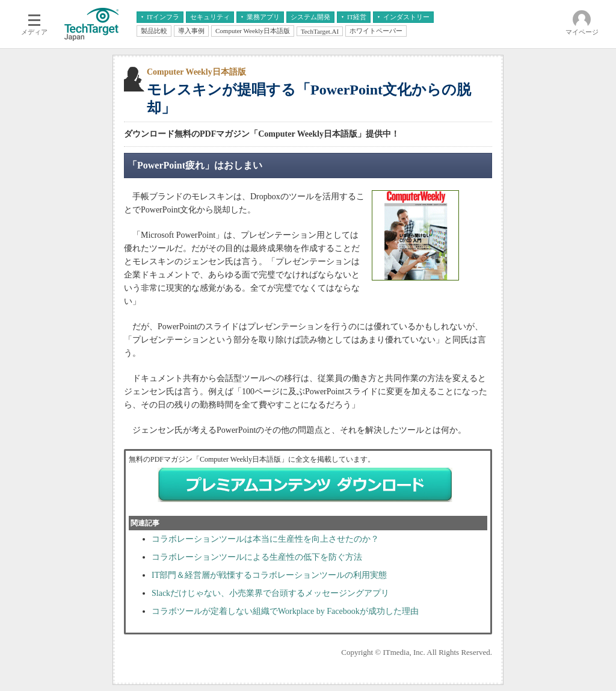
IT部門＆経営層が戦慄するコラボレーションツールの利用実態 (269, 575)
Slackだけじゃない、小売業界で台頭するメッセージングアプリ (270, 593)
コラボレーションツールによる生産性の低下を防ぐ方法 (257, 557)
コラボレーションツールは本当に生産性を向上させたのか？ (265, 539)
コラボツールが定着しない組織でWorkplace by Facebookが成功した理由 (285, 611)
